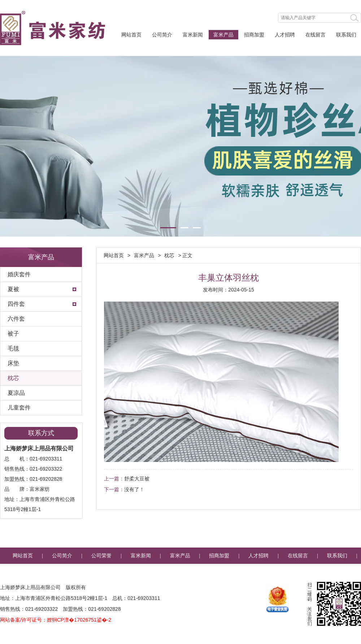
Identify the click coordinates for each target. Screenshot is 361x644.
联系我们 (346, 35)
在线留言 (316, 35)
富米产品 (223, 35)
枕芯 (13, 378)
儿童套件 (19, 408)
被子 (13, 334)
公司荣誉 (101, 556)
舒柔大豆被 (137, 479)
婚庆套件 (19, 274)
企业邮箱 (180, 572)
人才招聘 (285, 35)
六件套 (16, 319)
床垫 (13, 363)
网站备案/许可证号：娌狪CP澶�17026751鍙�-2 (56, 620)
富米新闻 (193, 35)
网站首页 (131, 35)
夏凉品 (16, 393)
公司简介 (162, 35)
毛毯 (13, 348)
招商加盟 (254, 35)
